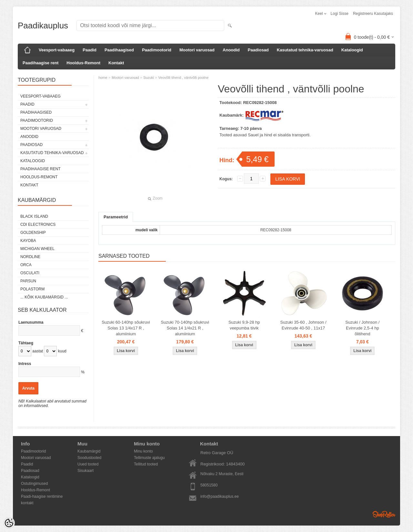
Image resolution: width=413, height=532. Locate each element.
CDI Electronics (38, 224)
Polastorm (32, 289)
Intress (25, 364)
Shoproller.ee (384, 514)
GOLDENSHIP (33, 233)
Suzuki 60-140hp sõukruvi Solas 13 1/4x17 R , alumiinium (126, 328)
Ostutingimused (34, 484)
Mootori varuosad (197, 50)
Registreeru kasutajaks (373, 14)
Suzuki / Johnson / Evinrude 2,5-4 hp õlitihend (362, 328)
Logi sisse (340, 14)
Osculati (30, 273)
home (103, 78)
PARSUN (28, 281)
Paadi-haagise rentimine (42, 496)
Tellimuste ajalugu (149, 458)
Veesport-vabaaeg (57, 50)
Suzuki (149, 78)
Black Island (34, 216)
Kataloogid (352, 50)
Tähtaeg (26, 343)
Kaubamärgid (89, 451)
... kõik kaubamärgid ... (44, 297)
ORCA (26, 265)
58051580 (209, 485)
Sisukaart (86, 471)
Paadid (90, 50)
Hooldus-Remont (83, 63)
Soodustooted (89, 458)
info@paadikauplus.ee (220, 496)
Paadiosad (258, 50)
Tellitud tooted (146, 464)
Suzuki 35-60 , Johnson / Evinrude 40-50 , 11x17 (303, 325)
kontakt (27, 503)
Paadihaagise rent (40, 63)
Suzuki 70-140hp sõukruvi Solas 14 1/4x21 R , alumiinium (185, 328)
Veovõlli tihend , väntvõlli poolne (183, 78)
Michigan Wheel (37, 249)
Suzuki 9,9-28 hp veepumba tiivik (244, 325)
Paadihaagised (119, 50)
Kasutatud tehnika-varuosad (305, 50)
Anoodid (231, 50)
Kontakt (116, 63)
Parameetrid (116, 217)
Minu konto (143, 451)
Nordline (30, 257)
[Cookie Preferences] (9, 523)
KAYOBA (28, 241)
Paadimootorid (157, 50)
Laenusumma (31, 322)
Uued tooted (88, 464)
